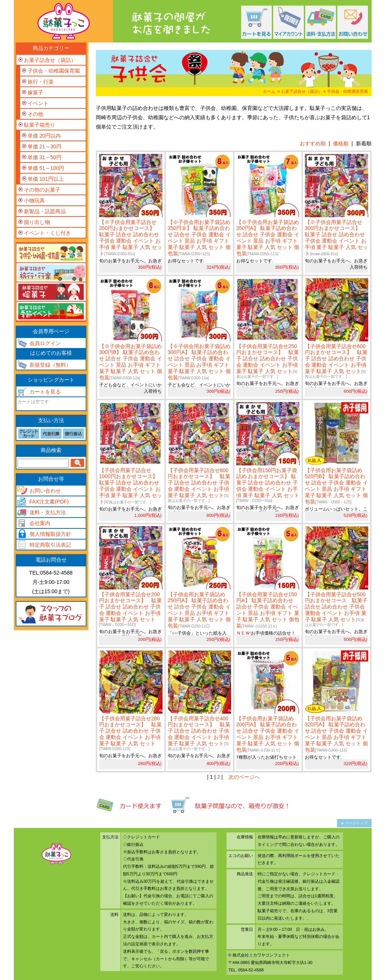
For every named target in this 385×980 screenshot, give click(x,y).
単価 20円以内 (44, 136)
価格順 (341, 143)
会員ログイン (45, 343)
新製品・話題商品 (45, 211)
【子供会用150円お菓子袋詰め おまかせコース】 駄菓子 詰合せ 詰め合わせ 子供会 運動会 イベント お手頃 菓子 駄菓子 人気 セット (268, 485)
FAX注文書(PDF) (49, 502)
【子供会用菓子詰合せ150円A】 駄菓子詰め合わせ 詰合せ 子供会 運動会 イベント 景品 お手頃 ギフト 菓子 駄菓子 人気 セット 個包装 (268, 610)
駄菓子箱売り (40, 125)
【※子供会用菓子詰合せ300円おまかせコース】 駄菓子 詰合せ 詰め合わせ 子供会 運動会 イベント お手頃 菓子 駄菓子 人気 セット (337, 238)
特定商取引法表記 (50, 545)
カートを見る (45, 392)
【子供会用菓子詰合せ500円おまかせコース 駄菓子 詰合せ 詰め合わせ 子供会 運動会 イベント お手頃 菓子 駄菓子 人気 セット (336, 609)
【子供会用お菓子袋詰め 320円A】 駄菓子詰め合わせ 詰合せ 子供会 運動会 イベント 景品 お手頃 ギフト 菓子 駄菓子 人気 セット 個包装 (337, 734)
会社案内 (40, 523)
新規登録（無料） (50, 365)
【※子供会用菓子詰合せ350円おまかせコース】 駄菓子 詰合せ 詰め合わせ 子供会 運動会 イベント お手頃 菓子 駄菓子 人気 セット (131, 238)
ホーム (269, 91)
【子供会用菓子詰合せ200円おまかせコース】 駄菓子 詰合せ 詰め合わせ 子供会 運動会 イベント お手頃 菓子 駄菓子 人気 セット (130, 609)
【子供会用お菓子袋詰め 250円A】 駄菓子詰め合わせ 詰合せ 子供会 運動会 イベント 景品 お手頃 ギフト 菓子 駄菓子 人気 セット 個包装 (199, 610)
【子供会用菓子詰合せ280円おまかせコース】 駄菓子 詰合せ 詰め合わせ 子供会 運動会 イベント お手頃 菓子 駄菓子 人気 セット (130, 733)
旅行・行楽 (41, 82)
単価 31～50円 (45, 157)
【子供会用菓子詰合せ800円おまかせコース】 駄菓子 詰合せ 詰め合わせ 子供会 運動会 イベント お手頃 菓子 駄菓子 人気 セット (199, 485)
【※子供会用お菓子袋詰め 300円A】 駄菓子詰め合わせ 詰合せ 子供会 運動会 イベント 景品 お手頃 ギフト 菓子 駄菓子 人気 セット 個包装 (199, 362)
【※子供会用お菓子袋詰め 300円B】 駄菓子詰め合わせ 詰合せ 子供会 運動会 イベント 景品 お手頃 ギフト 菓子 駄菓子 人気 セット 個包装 (131, 362)
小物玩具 (34, 200)
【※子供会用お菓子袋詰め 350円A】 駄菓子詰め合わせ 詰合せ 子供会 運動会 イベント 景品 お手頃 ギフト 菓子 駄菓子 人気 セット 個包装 (268, 238)
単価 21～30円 (45, 146)
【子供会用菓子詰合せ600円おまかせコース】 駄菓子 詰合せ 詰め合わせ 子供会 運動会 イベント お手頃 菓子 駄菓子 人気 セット (336, 361)
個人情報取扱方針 (50, 534)
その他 (35, 114)
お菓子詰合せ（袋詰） (302, 91)
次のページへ (244, 777)
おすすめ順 (313, 143)
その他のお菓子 (42, 190)
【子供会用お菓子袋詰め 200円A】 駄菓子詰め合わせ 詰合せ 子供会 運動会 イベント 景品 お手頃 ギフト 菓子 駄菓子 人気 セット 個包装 (268, 734)
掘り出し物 (37, 222)
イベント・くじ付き (47, 233)
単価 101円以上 (46, 179)
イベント (38, 103)
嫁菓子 (35, 92)
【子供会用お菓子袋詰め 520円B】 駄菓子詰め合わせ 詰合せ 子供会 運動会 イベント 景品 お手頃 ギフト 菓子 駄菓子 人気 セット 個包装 (337, 486)
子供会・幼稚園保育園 (347, 91)
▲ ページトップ (354, 823)
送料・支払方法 (48, 512)
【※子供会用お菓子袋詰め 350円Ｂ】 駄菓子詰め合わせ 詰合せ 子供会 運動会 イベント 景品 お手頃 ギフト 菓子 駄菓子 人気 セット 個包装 (199, 238)
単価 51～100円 (46, 168)
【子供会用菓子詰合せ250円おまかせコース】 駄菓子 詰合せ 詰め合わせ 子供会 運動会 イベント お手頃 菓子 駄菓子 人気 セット (268, 361)
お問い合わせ (45, 491)
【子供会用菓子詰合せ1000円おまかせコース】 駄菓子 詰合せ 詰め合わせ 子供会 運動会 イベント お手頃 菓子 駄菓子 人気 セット (131, 486)
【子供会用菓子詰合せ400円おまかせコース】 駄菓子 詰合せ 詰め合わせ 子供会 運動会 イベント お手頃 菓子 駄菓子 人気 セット (199, 733)
